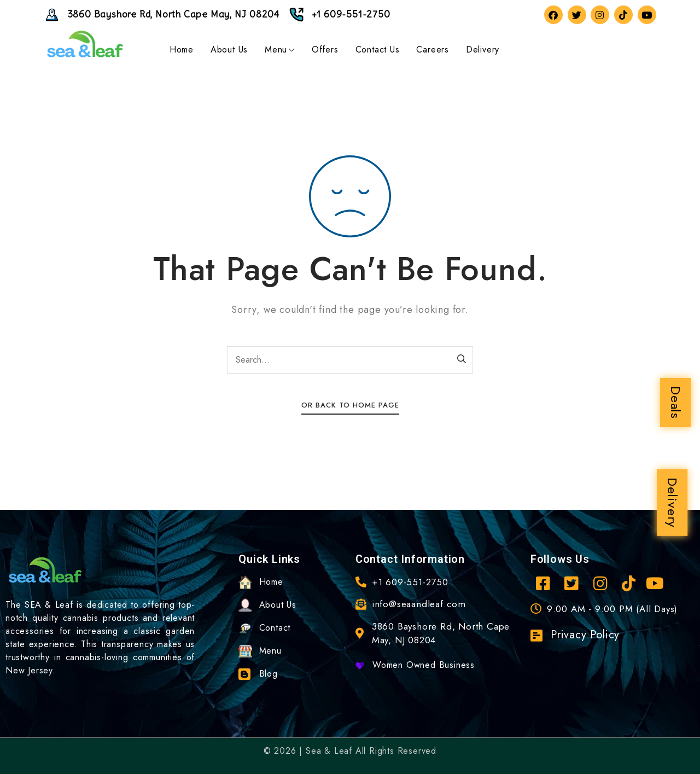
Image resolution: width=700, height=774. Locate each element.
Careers (433, 50)
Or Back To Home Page (350, 405)
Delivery (672, 503)
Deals (676, 403)
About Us (229, 50)
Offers (325, 50)
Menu (280, 50)
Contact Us (378, 50)
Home (182, 50)
